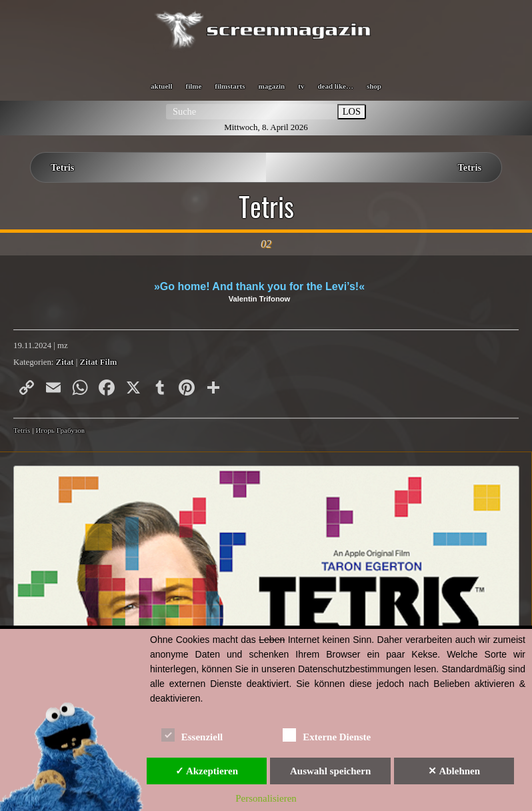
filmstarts (230, 86)
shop (374, 86)
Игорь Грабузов (60, 430)
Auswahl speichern (330, 771)
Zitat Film (99, 362)
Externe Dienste (327, 735)
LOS (352, 111)
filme (193, 86)
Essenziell (192, 735)
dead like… (335, 86)
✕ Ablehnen (454, 771)
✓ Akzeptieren (207, 771)
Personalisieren (266, 798)
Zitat (65, 362)
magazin (272, 86)
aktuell (161, 86)
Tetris (62, 167)
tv (301, 86)
